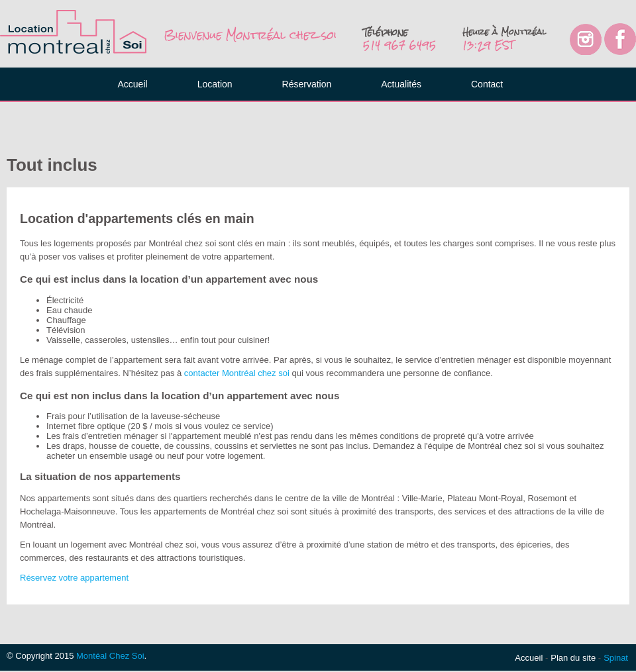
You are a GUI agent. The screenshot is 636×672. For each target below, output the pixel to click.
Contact (487, 84)
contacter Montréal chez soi (237, 373)
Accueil (133, 84)
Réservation (307, 84)
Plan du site (573, 658)
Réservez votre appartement (74, 578)
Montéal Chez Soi (110, 656)
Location (215, 84)
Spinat (616, 658)
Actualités (401, 84)
